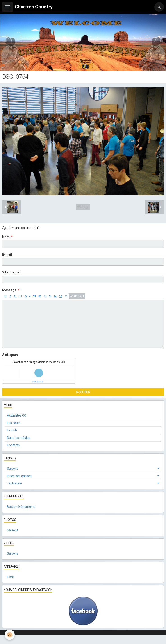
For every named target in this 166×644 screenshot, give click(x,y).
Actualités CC (17, 415)
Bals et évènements (21, 507)
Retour (83, 207)
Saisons (13, 469)
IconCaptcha (38, 382)
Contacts (13, 445)
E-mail (7, 255)
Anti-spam (10, 355)
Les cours (14, 423)
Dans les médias (19, 438)
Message (9, 290)
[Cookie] (10, 635)
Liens (11, 577)
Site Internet (11, 272)
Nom (6, 237)
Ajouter (83, 392)
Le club (12, 430)
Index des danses (19, 476)
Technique (14, 483)
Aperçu (77, 296)
